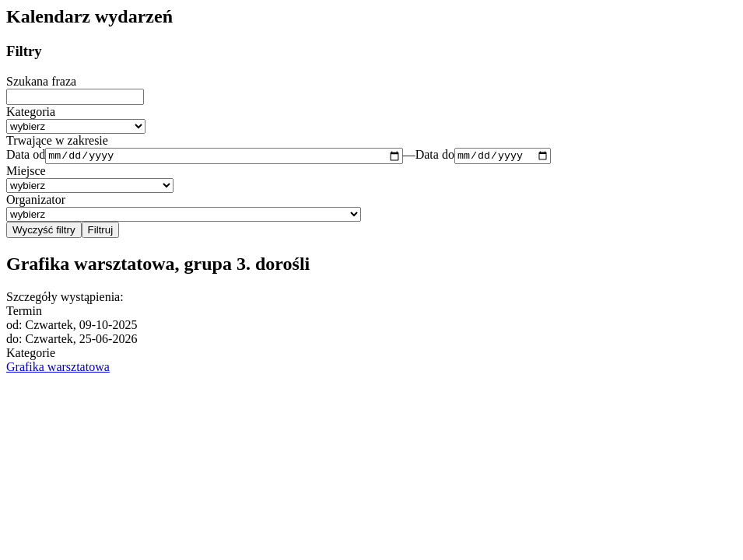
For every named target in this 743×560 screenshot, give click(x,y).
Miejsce (26, 173)
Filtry (24, 51)
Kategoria (31, 112)
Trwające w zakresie (57, 140)
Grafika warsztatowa (58, 368)
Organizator (36, 202)
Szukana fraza (41, 81)
